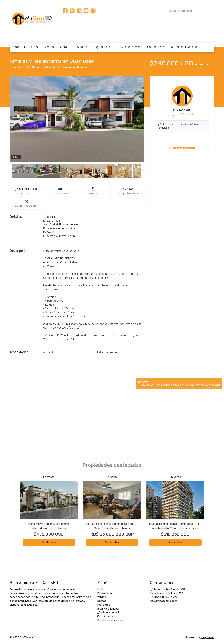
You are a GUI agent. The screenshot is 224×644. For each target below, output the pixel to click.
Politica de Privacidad (183, 47)
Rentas (64, 47)
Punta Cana (32, 47)
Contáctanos (156, 47)
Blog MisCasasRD (103, 47)
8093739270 (184, 114)
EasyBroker (208, 637)
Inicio (16, 47)
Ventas (49, 47)
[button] (15, 513)
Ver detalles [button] (49, 542)
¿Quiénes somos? (131, 47)
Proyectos (80, 47)
